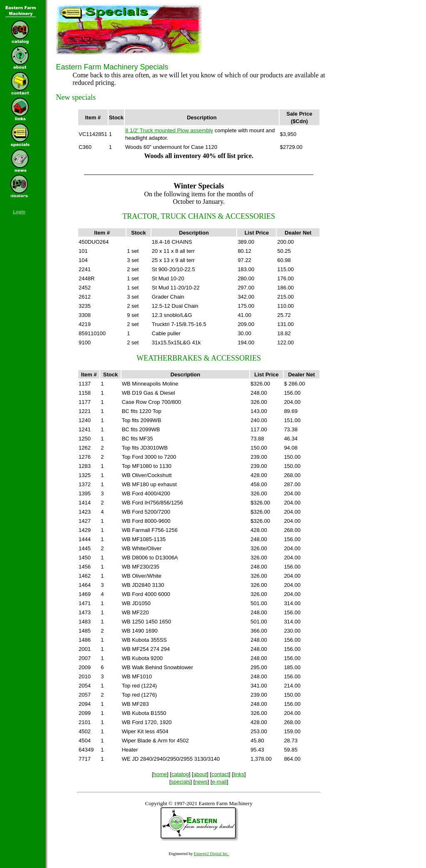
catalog (180, 774)
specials (181, 782)
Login (19, 212)
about (200, 774)
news (201, 782)
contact (220, 774)
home (160, 774)
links (239, 774)
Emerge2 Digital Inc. (211, 854)
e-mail (219, 782)
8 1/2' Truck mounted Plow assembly (169, 130)
